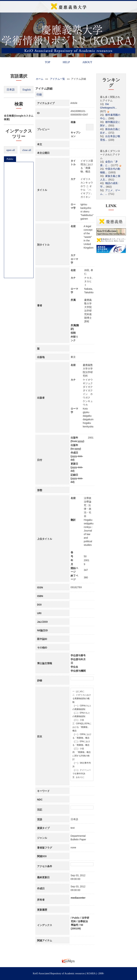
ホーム (40, 79)
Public (10, 159)
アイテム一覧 (57, 79)
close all (27, 150)
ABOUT (87, 62)
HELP (66, 62)
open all (11, 150)
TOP (47, 62)
